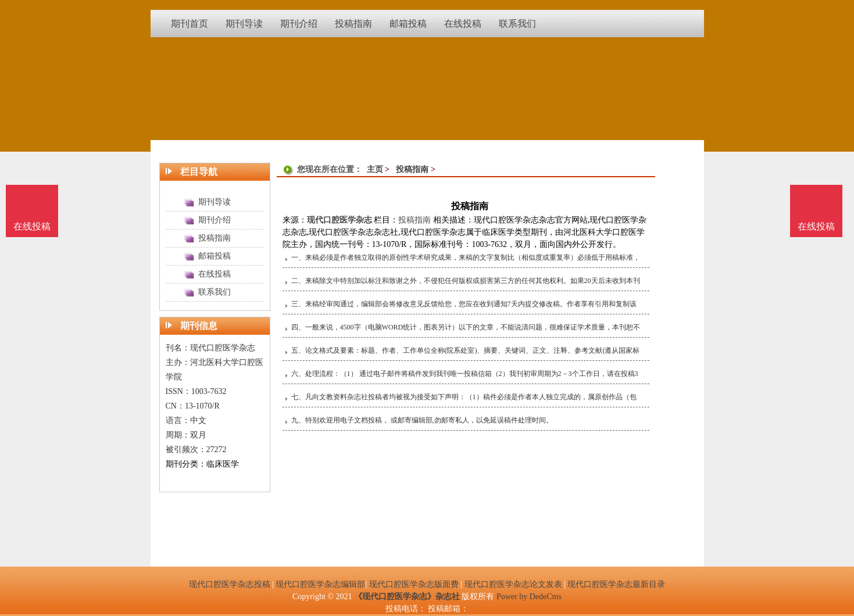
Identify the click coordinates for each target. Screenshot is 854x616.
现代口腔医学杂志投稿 (230, 584)
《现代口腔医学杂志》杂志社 (407, 597)
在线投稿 (816, 226)
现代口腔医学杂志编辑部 (320, 584)
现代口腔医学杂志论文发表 (513, 584)
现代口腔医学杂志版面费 (414, 584)
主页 (375, 169)
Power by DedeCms (529, 597)
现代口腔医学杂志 (340, 220)
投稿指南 (412, 169)
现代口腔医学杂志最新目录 (616, 584)
